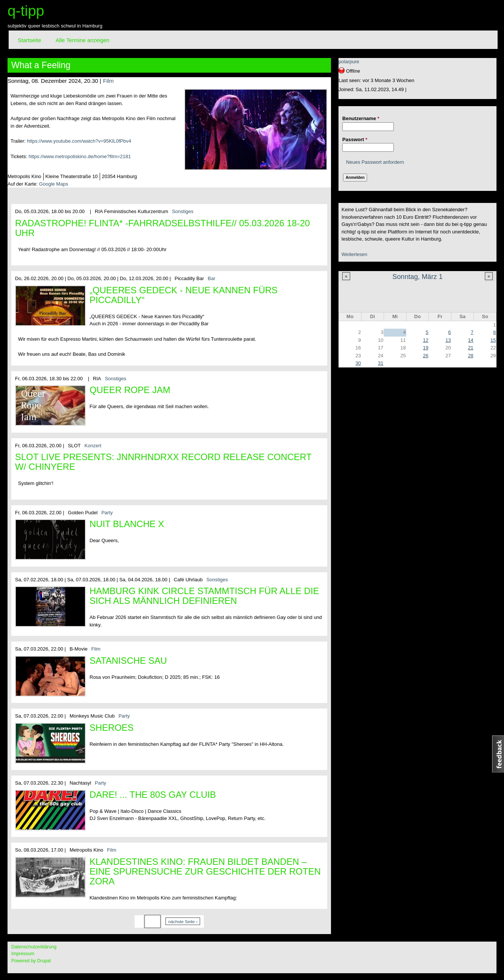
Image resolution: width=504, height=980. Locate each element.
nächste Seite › (183, 921)
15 (493, 340)
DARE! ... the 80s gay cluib (153, 795)
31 (381, 363)
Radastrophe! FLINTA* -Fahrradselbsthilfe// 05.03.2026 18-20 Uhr (162, 228)
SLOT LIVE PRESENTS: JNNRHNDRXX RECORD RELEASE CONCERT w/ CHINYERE (163, 462)
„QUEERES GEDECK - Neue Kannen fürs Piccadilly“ (184, 295)
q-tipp (26, 11)
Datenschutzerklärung (34, 947)
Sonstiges (183, 211)
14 (471, 340)
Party (107, 513)
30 (358, 363)
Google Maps (54, 184)
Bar (211, 278)
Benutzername (361, 118)
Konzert (93, 446)
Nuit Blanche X (127, 524)
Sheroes (112, 728)
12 (425, 340)
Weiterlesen (354, 254)
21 (471, 348)
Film (108, 81)
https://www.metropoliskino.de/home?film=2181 (80, 156)
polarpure (349, 62)
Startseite (30, 40)
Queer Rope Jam (130, 390)
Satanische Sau (128, 661)
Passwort (355, 139)
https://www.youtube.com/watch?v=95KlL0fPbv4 (79, 141)
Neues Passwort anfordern (375, 162)
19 (425, 348)
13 (448, 340)
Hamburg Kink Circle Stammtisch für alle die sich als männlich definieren (204, 596)
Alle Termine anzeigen (83, 40)
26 (425, 356)
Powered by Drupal (31, 961)
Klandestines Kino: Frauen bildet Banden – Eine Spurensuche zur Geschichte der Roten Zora (205, 871)
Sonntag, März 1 (417, 277)
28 (471, 356)
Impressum (23, 954)
